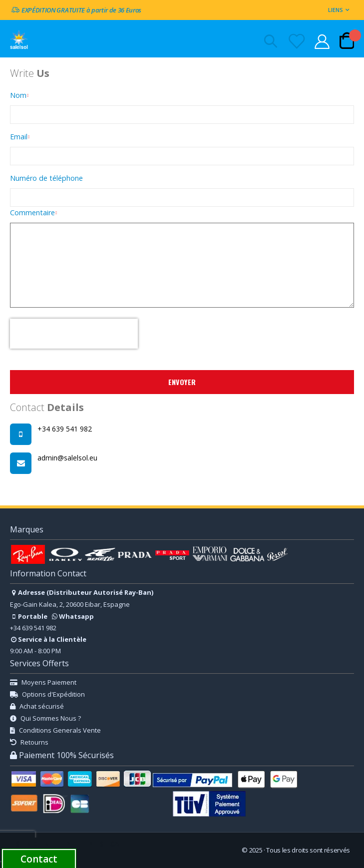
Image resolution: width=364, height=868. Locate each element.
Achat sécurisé (37, 706)
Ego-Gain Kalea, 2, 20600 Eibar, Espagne (70, 604)
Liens (336, 10)
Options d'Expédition (47, 694)
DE (37, 844)
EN (27, 844)
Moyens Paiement (43, 682)
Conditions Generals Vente (55, 730)
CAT (115, 850)
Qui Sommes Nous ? (45, 718)
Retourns (29, 742)
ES (16, 844)
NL (49, 844)
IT (59, 844)
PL (93, 844)
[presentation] (74, 334)
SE (104, 844)
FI (81, 844)
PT (71, 844)
